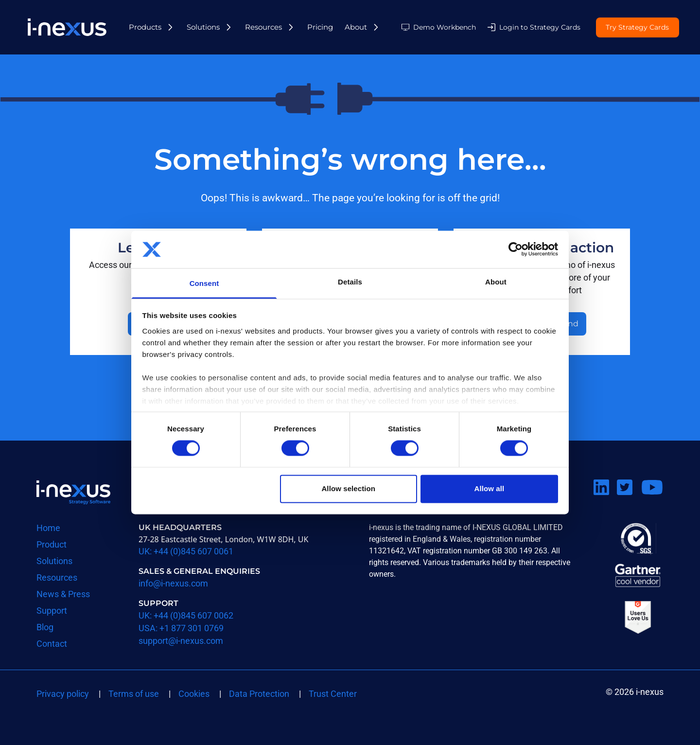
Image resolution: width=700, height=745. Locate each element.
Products (145, 27)
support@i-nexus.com (181, 641)
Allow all (490, 488)
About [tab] (496, 282)
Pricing (320, 27)
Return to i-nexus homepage (73, 492)
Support (52, 611)
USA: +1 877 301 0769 (181, 628)
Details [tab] (350, 282)
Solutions (203, 27)
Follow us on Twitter (629, 499)
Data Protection (259, 694)
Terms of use (134, 694)
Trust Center (333, 694)
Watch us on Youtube (652, 499)
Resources (263, 27)
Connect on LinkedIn (605, 499)
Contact (52, 644)
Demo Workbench (445, 27)
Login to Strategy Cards (540, 27)
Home (48, 528)
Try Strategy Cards (637, 28)
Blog (45, 627)
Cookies (194, 694)
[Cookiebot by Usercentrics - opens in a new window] (516, 249)
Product (52, 544)
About (356, 27)
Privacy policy (63, 694)
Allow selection (348, 488)
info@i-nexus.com (173, 583)
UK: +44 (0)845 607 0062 (186, 615)
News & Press (63, 594)
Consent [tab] (204, 283)
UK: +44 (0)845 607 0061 (186, 551)
